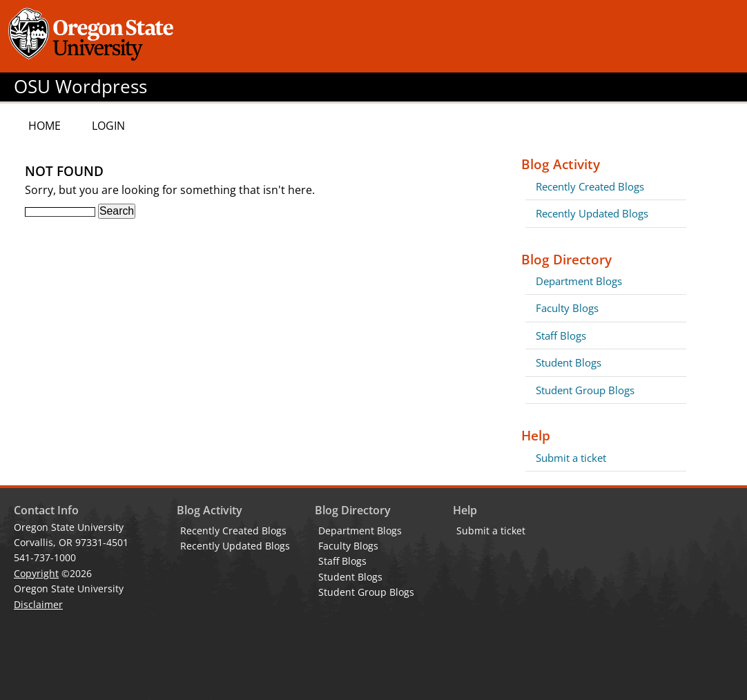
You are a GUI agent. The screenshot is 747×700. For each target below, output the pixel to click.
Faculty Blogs (567, 308)
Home (45, 126)
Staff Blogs (561, 336)
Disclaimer (38, 604)
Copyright (36, 573)
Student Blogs (569, 362)
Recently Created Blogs (590, 186)
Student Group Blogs (585, 390)
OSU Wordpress (80, 87)
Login (108, 126)
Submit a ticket (571, 458)
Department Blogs (579, 281)
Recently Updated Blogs (592, 213)
